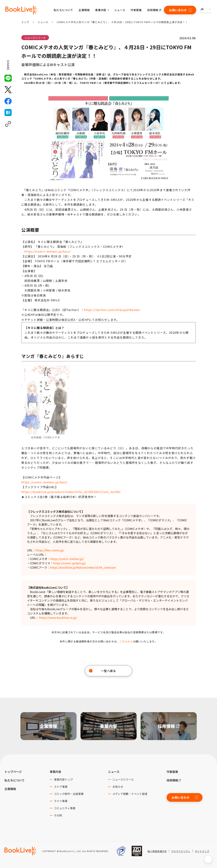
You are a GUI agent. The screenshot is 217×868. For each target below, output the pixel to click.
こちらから (126, 641)
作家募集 (136, 10)
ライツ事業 (61, 801)
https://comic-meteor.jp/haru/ (48, 251)
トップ (25, 22)
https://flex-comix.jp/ (50, 550)
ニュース (120, 10)
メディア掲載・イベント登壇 (130, 794)
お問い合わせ (181, 10)
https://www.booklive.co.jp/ (58, 618)
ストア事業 (61, 787)
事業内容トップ (63, 779)
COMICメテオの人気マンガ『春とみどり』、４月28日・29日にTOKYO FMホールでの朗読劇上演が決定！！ (122, 22)
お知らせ (118, 787)
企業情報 (84, 10)
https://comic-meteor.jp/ (67, 559)
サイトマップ (202, 851)
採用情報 (153, 10)
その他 (58, 815)
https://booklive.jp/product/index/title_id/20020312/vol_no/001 (71, 492)
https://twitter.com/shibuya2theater (112, 310)
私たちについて (63, 10)
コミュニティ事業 (65, 808)
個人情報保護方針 (157, 851)
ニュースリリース (35, 38)
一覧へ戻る (102, 671)
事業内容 (55, 772)
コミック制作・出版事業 (69, 794)
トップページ (13, 772)
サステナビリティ (181, 851)
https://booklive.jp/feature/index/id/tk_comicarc (83, 567)
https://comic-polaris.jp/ (69, 563)
